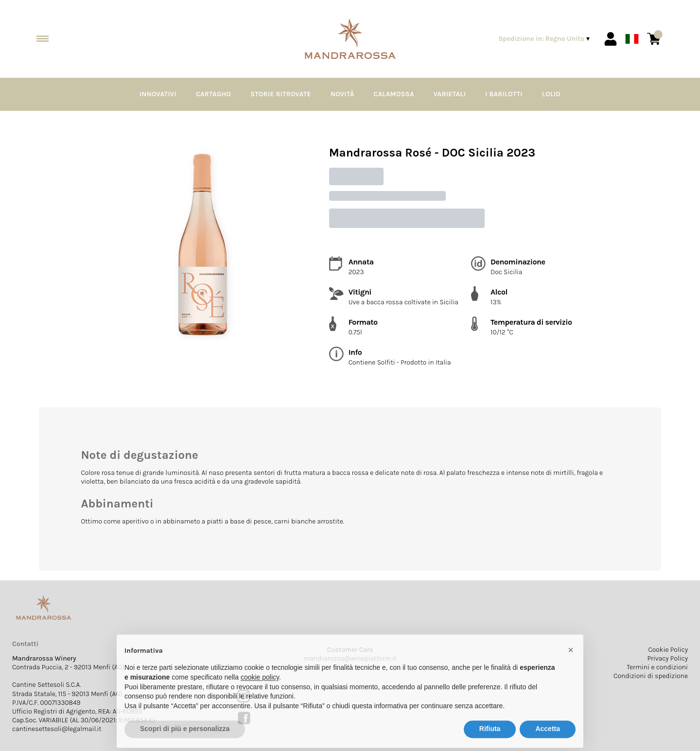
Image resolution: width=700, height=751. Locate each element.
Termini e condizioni (657, 667)
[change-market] (545, 39)
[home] (350, 39)
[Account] (611, 39)
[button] (571, 668)
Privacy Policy (667, 658)
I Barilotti (504, 94)
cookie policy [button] (260, 696)
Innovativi (158, 94)
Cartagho (213, 94)
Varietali (450, 94)
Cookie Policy (668, 650)
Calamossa (394, 94)
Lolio (551, 94)
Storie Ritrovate (281, 94)
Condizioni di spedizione (651, 676)
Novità (342, 94)
